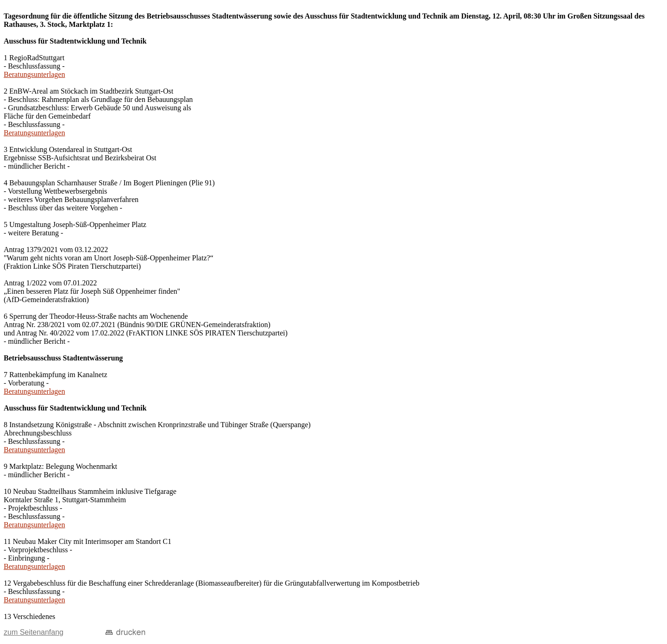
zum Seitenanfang (34, 632)
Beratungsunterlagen (34, 74)
